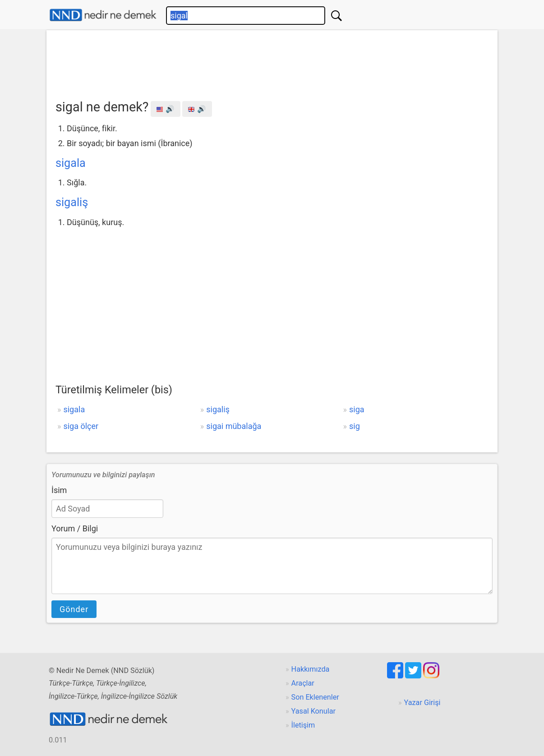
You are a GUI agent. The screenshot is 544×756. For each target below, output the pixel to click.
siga (357, 409)
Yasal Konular (313, 711)
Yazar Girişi (422, 703)
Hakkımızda (311, 669)
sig (355, 426)
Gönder (74, 609)
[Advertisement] (272, 62)
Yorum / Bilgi (75, 528)
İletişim (303, 725)
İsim (59, 490)
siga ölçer (81, 426)
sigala (71, 163)
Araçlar (303, 683)
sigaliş (72, 202)
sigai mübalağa (234, 426)
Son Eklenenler (315, 697)
